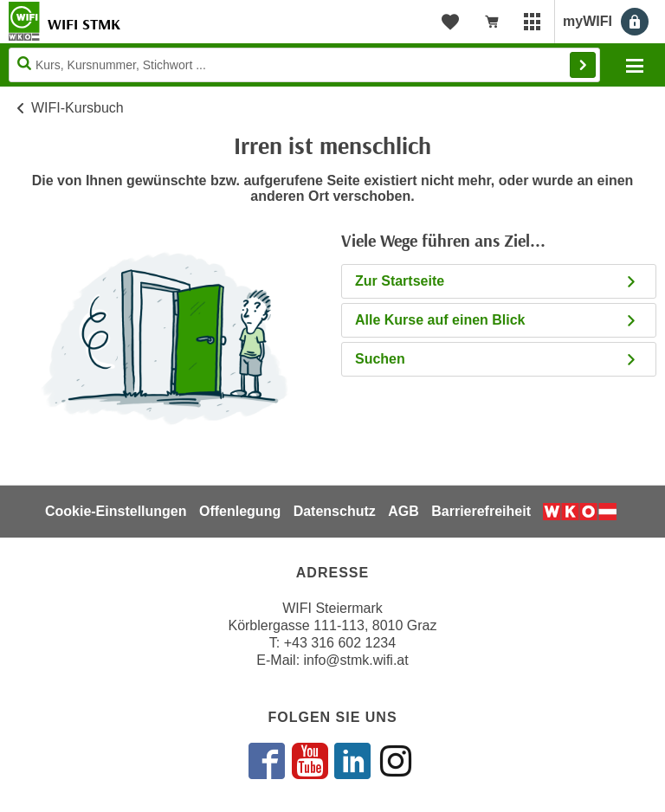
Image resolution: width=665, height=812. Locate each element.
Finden (583, 65)
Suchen (497, 359)
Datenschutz (335, 511)
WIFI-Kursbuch (77, 108)
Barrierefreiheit (481, 511)
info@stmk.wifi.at (356, 660)
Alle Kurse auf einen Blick (497, 320)
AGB (404, 511)
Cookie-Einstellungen (116, 511)
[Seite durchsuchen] (304, 65)
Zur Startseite (497, 281)
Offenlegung (240, 511)
